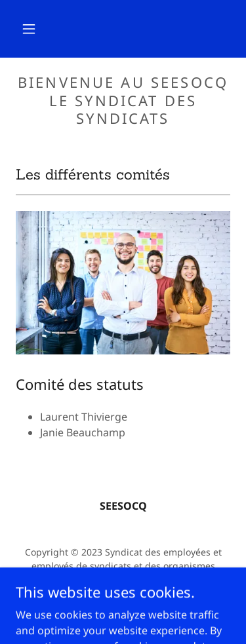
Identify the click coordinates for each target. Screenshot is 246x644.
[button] (29, 29)
